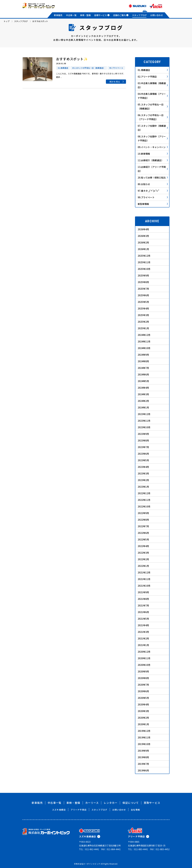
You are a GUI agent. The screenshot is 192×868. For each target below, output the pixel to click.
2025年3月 (143, 315)
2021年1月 (143, 645)
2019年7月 (143, 764)
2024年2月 (143, 401)
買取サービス (152, 803)
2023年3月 (143, 473)
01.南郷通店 (153, 70)
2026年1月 (143, 249)
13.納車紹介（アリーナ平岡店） (153, 169)
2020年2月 (143, 718)
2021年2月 (143, 638)
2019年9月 (143, 751)
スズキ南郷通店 (90, 836)
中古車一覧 (71, 15)
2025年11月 (144, 262)
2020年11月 (144, 658)
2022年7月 (143, 526)
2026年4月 (143, 229)
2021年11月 (144, 579)
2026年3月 (143, 236)
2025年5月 (143, 302)
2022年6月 (143, 533)
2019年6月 (143, 770)
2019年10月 (144, 744)
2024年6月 (143, 374)
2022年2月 (143, 559)
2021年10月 (144, 586)
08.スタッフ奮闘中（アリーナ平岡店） (153, 138)
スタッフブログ (139, 15)
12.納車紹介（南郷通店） (153, 160)
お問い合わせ (157, 15)
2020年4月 (143, 704)
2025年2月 (143, 322)
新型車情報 (153, 204)
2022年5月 (143, 539)
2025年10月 (144, 269)
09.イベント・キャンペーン (153, 147)
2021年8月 (143, 599)
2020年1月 (143, 724)
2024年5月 (143, 381)
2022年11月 (144, 500)
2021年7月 (143, 605)
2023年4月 (143, 467)
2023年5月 (143, 460)
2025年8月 (143, 282)
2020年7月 (143, 685)
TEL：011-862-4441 (89, 849)
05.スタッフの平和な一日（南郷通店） (153, 106)
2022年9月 (143, 513)
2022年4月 (143, 546)
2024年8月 (143, 361)
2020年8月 (143, 678)
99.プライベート (153, 197)
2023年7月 (143, 447)
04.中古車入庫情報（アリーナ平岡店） (153, 96)
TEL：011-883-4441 (138, 849)
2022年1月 (143, 566)
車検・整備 (85, 15)
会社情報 (135, 810)
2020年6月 (143, 691)
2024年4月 (143, 388)
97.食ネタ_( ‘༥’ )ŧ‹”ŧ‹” (153, 191)
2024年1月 (143, 407)
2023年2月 (143, 480)
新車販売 (58, 15)
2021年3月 (143, 632)
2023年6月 (143, 454)
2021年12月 (144, 572)
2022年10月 (144, 506)
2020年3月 (143, 711)
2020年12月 (144, 652)
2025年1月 (143, 328)
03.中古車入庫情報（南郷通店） (153, 85)
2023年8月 (143, 440)
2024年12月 (144, 335)
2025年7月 (143, 289)
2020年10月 (144, 665)
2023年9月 (143, 434)
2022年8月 (143, 520)
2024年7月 (143, 368)
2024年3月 (143, 394)
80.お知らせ (153, 184)
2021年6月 (143, 612)
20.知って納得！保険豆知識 (153, 178)
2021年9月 (143, 592)
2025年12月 (144, 256)
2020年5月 (143, 698)
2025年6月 (143, 295)
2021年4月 (143, 625)
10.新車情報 (153, 154)
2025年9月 (143, 275)
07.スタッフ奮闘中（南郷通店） (153, 128)
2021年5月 (143, 619)
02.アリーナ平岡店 (153, 77)
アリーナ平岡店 (79, 810)
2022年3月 (143, 553)
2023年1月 (143, 487)
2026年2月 (143, 242)
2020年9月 (143, 671)
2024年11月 (144, 341)
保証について (131, 803)
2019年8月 (143, 757)
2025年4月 (143, 308)
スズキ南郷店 (59, 810)
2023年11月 (144, 421)
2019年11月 (144, 737)
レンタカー (111, 803)
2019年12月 (144, 731)
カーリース (92, 803)
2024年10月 (144, 348)
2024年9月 (143, 355)
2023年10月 (144, 427)
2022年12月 (144, 493)
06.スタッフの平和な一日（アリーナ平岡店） (153, 117)
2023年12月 (144, 414)
